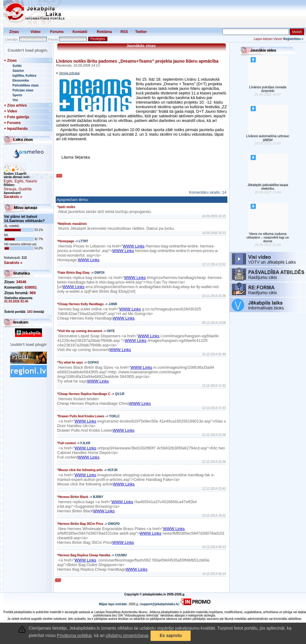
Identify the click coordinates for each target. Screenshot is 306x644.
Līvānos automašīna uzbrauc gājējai (268, 138)
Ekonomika (21, 80)
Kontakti (80, 32)
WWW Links (134, 246)
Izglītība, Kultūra (24, 76)
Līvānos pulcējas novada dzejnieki (268, 89)
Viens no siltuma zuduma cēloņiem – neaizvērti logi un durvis (268, 237)
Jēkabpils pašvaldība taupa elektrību (268, 187)
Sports (17, 95)
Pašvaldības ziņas (26, 85)
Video (35, 32)
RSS (124, 32)
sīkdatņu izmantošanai (127, 635)
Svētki (17, 66)
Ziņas (14, 32)
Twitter (141, 32)
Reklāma (104, 32)
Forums (57, 32)
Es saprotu (171, 635)
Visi (15, 100)
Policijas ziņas (23, 90)
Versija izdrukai (69, 73)
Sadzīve (18, 71)
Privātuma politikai (74, 635)
